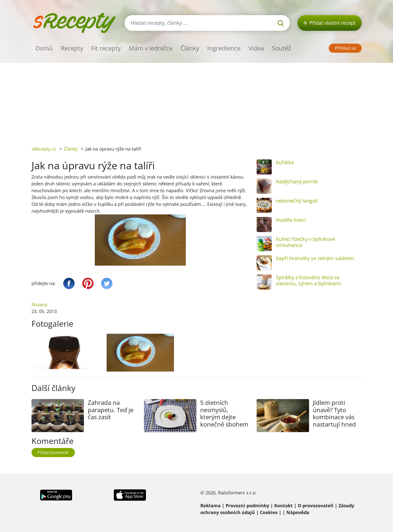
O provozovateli (316, 506)
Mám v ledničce (151, 48)
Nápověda (298, 512)
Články (190, 48)
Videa (256, 48)
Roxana (39, 304)
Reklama (210, 506)
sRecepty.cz (44, 149)
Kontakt (283, 506)
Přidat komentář (53, 453)
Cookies (269, 512)
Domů (44, 48)
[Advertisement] (197, 101)
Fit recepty (106, 48)
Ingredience (224, 48)
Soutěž (281, 48)
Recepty (72, 48)
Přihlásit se (345, 48)
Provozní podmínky (247, 506)
